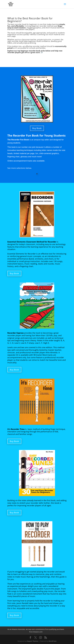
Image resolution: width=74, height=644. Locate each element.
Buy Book (37, 128)
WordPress (53, 641)
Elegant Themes (32, 641)
